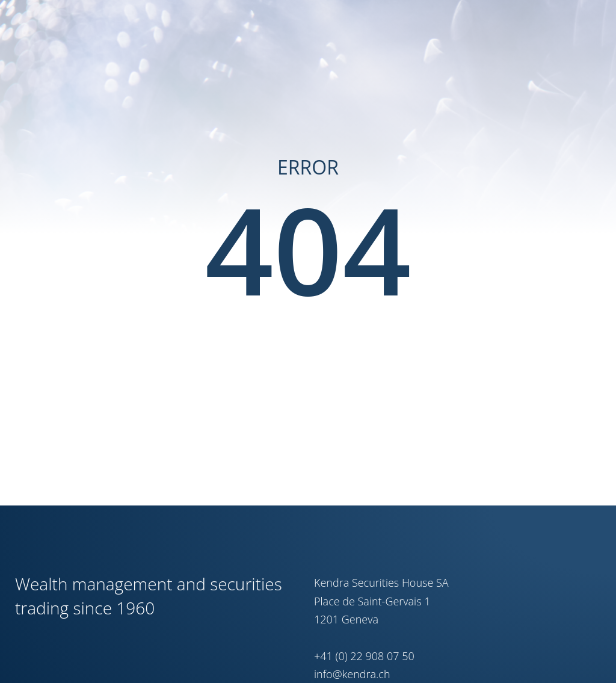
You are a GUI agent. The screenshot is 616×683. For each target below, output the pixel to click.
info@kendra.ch (352, 674)
